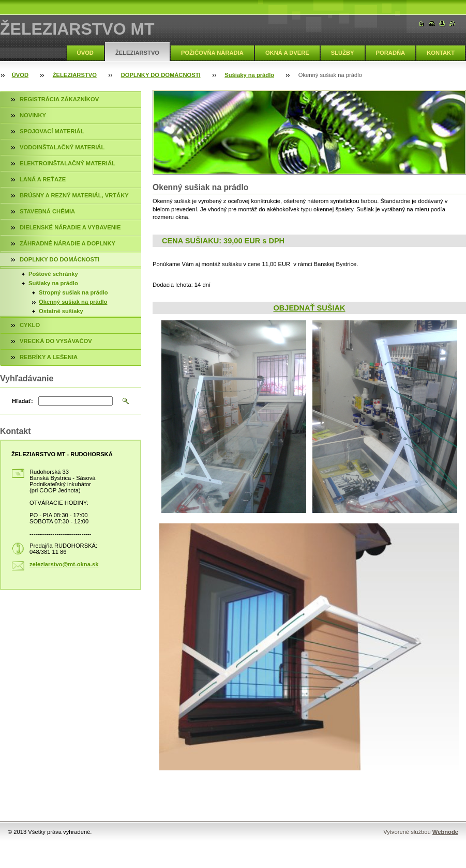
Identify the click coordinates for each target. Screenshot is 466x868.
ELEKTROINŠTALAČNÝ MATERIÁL (67, 163)
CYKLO (30, 325)
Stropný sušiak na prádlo (73, 292)
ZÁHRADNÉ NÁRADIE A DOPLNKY (67, 243)
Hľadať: (22, 401)
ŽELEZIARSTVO (137, 53)
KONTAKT (441, 53)
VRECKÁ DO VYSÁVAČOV (56, 341)
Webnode (445, 832)
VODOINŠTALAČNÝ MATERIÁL (62, 147)
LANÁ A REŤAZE (43, 179)
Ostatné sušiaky (61, 311)
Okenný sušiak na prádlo (73, 302)
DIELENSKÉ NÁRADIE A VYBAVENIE (70, 227)
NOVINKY (33, 115)
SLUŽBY (343, 53)
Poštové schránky (53, 274)
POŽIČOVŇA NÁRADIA (212, 53)
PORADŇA (391, 53)
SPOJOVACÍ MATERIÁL (52, 131)
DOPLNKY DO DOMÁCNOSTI (161, 75)
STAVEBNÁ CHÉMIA (47, 211)
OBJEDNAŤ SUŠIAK (309, 308)
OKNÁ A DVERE (287, 53)
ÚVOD (85, 53)
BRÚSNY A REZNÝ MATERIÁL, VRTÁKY (74, 195)
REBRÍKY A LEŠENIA (49, 357)
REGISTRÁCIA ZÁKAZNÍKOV (59, 99)
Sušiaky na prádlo (249, 75)
